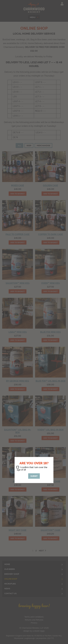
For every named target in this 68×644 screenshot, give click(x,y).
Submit (34, 476)
